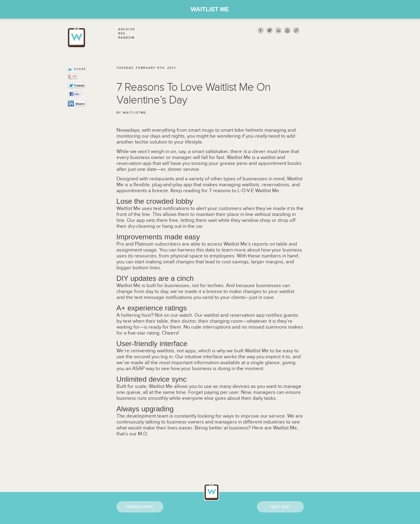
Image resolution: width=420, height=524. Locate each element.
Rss (122, 34)
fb (261, 30)
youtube (287, 30)
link (296, 30)
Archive (127, 29)
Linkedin (278, 30)
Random (126, 38)
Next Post (280, 507)
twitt (270, 30)
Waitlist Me (210, 9)
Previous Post (140, 507)
